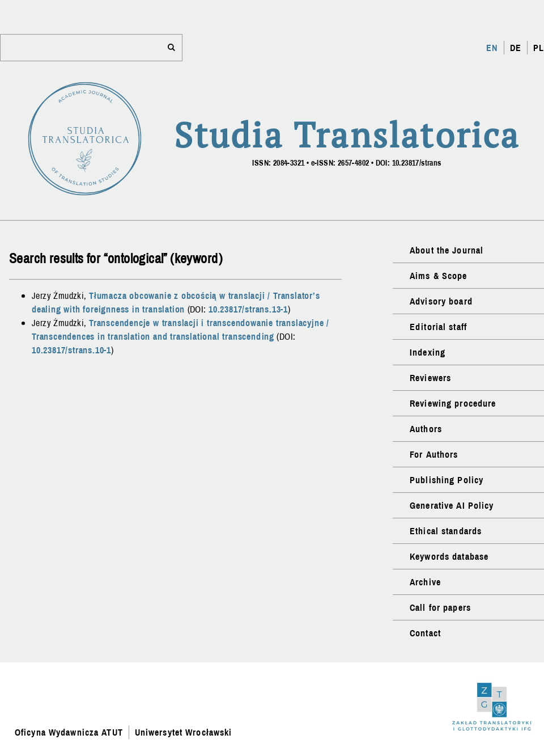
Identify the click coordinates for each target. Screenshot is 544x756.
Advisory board (441, 301)
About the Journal (447, 250)
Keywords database (449, 556)
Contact (425, 633)
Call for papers (440, 607)
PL (539, 48)
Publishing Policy (447, 480)
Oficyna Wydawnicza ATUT (69, 732)
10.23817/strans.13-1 (248, 309)
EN (492, 48)
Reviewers (430, 378)
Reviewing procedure (453, 403)
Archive (425, 582)
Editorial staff (438, 327)
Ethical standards (446, 531)
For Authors (434, 454)
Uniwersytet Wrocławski (184, 732)
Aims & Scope (438, 276)
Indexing (428, 352)
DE (516, 48)
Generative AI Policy (452, 505)
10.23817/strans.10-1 (71, 350)
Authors (426, 429)
